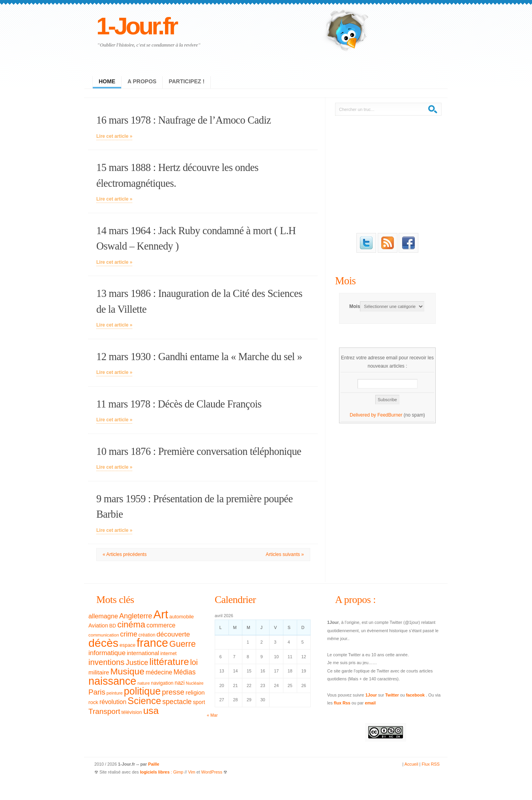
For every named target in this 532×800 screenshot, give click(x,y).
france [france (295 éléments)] (152, 643)
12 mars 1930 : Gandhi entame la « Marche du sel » (199, 357)
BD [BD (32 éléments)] (113, 626)
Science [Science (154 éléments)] (144, 701)
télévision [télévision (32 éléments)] (131, 712)
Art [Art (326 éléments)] (161, 614)
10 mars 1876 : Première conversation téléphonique (199, 451)
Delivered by (363, 415)
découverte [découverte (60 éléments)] (173, 634)
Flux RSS (431, 764)
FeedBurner (390, 415)
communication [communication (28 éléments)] (104, 635)
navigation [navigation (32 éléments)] (162, 683)
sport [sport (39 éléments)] (199, 702)
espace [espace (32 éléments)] (127, 645)
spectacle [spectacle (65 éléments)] (177, 702)
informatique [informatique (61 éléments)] (107, 653)
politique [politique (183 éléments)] (142, 691)
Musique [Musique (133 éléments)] (127, 671)
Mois (345, 281)
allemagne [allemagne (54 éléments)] (103, 616)
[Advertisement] (388, 173)
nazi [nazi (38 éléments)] (180, 683)
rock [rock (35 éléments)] (93, 702)
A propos (142, 81)
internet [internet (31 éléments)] (168, 654)
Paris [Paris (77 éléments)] (97, 692)
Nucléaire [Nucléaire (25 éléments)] (195, 683)
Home (107, 81)
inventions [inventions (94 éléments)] (107, 662)
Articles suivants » (285, 554)
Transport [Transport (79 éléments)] (104, 711)
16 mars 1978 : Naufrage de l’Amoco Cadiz (184, 120)
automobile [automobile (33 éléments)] (182, 617)
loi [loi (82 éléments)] (194, 662)
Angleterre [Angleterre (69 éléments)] (136, 616)
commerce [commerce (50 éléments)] (161, 625)
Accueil (411, 764)
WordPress (212, 772)
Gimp (178, 772)
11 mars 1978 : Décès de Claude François (179, 404)
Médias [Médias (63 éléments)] (185, 672)
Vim (191, 772)
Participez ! (186, 81)
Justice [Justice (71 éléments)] (137, 662)
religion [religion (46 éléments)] (195, 692)
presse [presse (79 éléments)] (173, 692)
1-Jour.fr (136, 26)
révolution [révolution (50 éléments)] (113, 702)
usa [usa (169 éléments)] (151, 711)
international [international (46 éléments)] (143, 653)
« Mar (212, 715)
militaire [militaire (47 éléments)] (99, 672)
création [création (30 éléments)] (147, 635)
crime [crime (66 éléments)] (128, 634)
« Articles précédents (125, 554)
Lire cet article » (114, 136)
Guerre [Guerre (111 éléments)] (183, 644)
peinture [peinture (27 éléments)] (115, 693)
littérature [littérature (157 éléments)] (169, 662)
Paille (154, 764)
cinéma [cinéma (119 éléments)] (131, 624)
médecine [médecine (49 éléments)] (159, 672)
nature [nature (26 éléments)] (143, 683)
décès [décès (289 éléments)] (103, 643)
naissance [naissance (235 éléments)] (112, 681)
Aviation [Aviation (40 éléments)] (98, 625)
